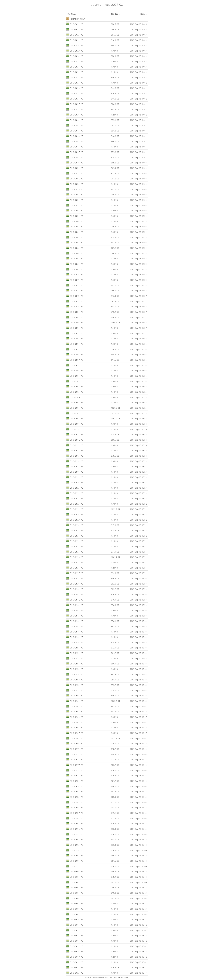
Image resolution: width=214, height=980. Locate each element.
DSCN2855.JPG (75, 194)
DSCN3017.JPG (75, 957)
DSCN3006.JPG (75, 898)
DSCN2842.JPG (75, 125)
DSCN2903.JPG (75, 392)
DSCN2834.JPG (75, 88)
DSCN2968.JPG (75, 738)
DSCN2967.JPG (75, 733)
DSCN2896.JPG (75, 354)
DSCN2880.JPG (75, 312)
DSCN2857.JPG (75, 205)
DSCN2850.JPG (75, 168)
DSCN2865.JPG (75, 248)
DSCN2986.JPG (75, 807)
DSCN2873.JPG (75, 290)
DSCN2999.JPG (75, 866)
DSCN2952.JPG (75, 653)
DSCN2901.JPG (75, 381)
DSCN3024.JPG (75, 35)
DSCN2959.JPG (75, 690)
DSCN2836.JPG (75, 98)
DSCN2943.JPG (75, 605)
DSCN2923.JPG (75, 498)
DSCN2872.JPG (75, 285)
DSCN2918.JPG (75, 472)
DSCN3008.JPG (75, 909)
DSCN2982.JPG (75, 791)
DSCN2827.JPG (75, 50)
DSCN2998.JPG (75, 861)
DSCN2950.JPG (75, 642)
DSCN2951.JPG (75, 647)
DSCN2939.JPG (75, 583)
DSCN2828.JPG (75, 56)
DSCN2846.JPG (75, 146)
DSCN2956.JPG (75, 674)
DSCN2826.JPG (75, 45)
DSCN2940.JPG (75, 589)
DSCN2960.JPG (75, 695)
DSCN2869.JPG (75, 269)
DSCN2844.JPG (75, 136)
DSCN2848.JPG (75, 157)
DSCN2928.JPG (75, 525)
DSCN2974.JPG (75, 759)
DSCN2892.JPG (75, 333)
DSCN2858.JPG (75, 210)
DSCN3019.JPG (75, 962)
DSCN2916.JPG (75, 461)
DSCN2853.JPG (75, 184)
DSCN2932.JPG (75, 546)
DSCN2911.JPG (75, 434)
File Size (115, 14)
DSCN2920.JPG (75, 482)
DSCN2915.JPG (75, 456)
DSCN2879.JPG (75, 306)
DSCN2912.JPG (75, 440)
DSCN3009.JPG (75, 914)
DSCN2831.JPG (75, 72)
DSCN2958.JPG (75, 685)
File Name (72, 14)
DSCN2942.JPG (75, 599)
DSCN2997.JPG (75, 855)
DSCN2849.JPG (75, 162)
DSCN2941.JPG (75, 594)
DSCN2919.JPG (75, 477)
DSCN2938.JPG (75, 578)
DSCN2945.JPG (75, 615)
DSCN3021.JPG (75, 967)
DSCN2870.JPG (75, 274)
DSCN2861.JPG (75, 226)
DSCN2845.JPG (75, 141)
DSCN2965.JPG (75, 722)
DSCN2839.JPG (75, 114)
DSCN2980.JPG (75, 781)
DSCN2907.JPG (75, 413)
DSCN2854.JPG (75, 189)
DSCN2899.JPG (75, 370)
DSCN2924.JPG (75, 504)
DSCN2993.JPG (75, 834)
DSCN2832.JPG (75, 77)
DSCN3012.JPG (75, 930)
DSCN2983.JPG (75, 797)
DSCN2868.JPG (75, 264)
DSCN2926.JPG (75, 514)
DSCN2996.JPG (75, 850)
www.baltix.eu (124, 978)
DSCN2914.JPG (75, 450)
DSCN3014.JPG (75, 941)
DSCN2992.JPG (75, 829)
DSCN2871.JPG (75, 280)
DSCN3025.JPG (75, 775)
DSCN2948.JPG (75, 631)
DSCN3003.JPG (75, 887)
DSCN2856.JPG (75, 200)
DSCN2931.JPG (75, 541)
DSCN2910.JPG (75, 429)
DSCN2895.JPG (75, 349)
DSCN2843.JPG (75, 130)
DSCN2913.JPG (75, 445)
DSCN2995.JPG (75, 845)
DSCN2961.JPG (75, 701)
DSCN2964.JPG (75, 717)
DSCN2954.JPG (75, 663)
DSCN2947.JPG (75, 626)
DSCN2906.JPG (75, 408)
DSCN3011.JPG (75, 925)
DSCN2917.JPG (75, 466)
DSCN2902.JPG (75, 386)
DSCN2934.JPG (75, 557)
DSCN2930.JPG (75, 536)
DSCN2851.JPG (75, 173)
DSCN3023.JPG (75, 29)
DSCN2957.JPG (75, 679)
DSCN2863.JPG (75, 237)
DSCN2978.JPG (75, 770)
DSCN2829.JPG (75, 61)
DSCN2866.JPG (75, 253)
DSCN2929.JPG (75, 530)
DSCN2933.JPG (75, 551)
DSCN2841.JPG (75, 120)
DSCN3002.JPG (75, 882)
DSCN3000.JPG (75, 871)
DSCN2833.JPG (75, 82)
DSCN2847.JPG (75, 152)
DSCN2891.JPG (75, 328)
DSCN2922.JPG (75, 493)
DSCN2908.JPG (75, 418)
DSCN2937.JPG (75, 573)
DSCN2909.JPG (75, 424)
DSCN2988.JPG (75, 818)
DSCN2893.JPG (75, 338)
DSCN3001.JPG (75, 877)
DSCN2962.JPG (75, 706)
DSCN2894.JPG (75, 344)
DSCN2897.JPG (75, 360)
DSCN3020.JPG (75, 973)
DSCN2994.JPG (75, 839)
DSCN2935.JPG (75, 562)
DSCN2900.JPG (75, 376)
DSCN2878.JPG (75, 301)
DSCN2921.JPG (75, 488)
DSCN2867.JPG (75, 258)
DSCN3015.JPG (75, 946)
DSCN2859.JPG (75, 216)
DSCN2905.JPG (75, 402)
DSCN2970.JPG (75, 749)
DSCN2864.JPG (75, 242)
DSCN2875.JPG (75, 296)
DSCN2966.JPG (75, 727)
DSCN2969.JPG (75, 743)
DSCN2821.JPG (75, 40)
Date (142, 14)
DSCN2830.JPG (75, 66)
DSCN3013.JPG (75, 935)
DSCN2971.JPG (75, 754)
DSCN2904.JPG (75, 397)
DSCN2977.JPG (75, 765)
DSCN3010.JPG (75, 919)
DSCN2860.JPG (75, 221)
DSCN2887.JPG (75, 317)
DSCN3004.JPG (75, 893)
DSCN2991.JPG (75, 823)
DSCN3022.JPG (75, 24)
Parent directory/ (75, 19)
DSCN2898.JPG (75, 365)
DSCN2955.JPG (75, 669)
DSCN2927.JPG (75, 520)
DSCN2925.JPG (75, 509)
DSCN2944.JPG (75, 610)
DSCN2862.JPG (75, 232)
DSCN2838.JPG (75, 109)
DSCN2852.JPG (75, 178)
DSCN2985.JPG (75, 802)
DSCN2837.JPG (75, 104)
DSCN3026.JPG (75, 786)
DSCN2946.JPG (75, 621)
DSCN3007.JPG (75, 903)
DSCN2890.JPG (75, 322)
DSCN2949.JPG (75, 637)
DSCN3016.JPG (75, 951)
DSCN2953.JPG (75, 658)
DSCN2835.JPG (75, 93)
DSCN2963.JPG (75, 711)
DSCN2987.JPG (75, 813)
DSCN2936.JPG (75, 567)
